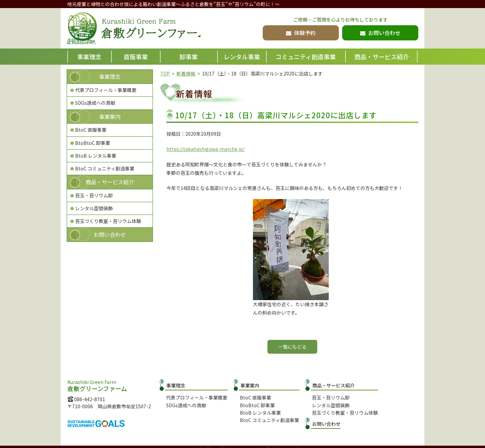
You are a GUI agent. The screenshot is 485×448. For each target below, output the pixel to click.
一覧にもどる (292, 347)
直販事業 (136, 57)
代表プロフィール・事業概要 (106, 90)
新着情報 (186, 73)
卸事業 (189, 57)
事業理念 (89, 57)
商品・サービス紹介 (382, 57)
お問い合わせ (110, 234)
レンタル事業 (242, 57)
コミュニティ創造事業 (306, 57)
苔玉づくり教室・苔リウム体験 (108, 221)
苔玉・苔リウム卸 (94, 195)
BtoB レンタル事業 (96, 156)
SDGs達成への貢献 (95, 103)
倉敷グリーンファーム (137, 29)
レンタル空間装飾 (94, 208)
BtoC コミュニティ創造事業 (105, 168)
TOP (165, 73)
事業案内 (110, 117)
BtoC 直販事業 (91, 130)
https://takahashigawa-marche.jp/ (205, 149)
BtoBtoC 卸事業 (93, 143)
